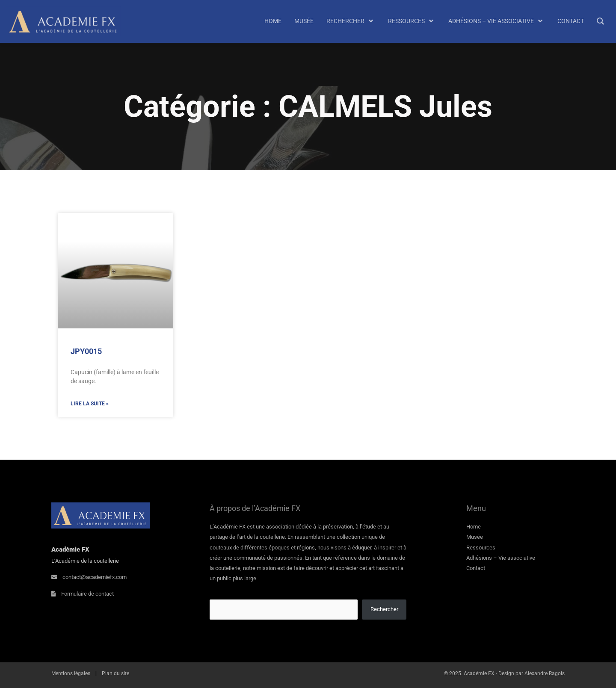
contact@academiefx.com (95, 577)
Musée (475, 537)
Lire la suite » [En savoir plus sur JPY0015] (90, 404)
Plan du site (115, 673)
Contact (476, 568)
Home (474, 527)
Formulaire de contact (87, 594)
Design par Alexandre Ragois (532, 673)
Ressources (481, 548)
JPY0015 (86, 351)
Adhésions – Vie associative (501, 558)
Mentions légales (71, 673)
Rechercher (384, 609)
